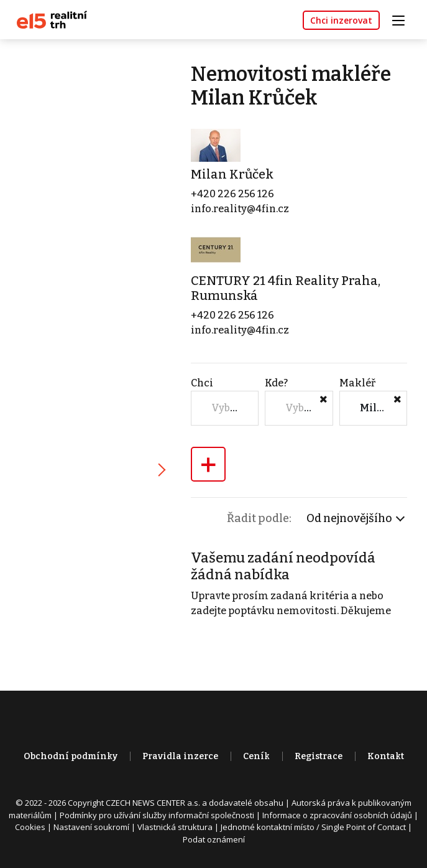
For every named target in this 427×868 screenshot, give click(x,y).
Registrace (319, 756)
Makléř (357, 383)
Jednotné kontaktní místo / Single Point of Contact (313, 827)
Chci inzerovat (341, 20)
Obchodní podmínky (71, 756)
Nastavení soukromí (91, 827)
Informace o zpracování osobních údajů (337, 815)
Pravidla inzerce (180, 756)
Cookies (30, 827)
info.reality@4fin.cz (240, 209)
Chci (202, 383)
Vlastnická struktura (175, 827)
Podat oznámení (214, 839)
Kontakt (386, 756)
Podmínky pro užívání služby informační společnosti (157, 815)
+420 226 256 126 (232, 194)
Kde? (276, 383)
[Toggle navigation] (403, 19)
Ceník (256, 756)
